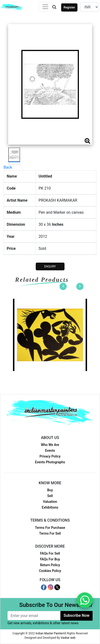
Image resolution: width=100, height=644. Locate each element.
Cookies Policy (50, 571)
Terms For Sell (50, 533)
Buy (50, 490)
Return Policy (50, 565)
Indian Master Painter (49, 633)
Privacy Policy (50, 456)
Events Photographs (50, 462)
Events (50, 451)
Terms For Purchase (50, 528)
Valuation (50, 502)
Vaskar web (68, 638)
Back (8, 167)
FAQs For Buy (50, 559)
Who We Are (50, 445)
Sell (50, 496)
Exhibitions (50, 507)
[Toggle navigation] (45, 7)
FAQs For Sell (50, 553)
